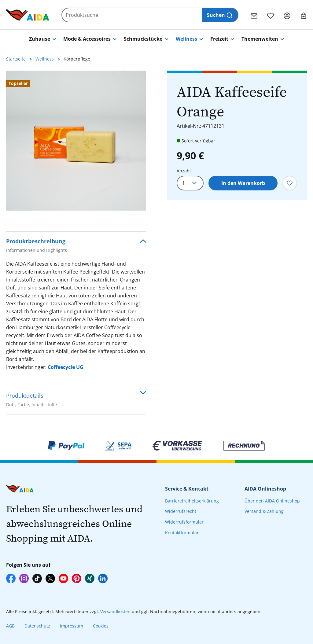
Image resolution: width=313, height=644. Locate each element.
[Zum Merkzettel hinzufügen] (290, 183)
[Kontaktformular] (254, 15)
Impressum (72, 626)
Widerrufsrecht (181, 511)
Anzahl (184, 171)
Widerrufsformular (184, 522)
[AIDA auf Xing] (90, 578)
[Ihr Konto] (287, 15)
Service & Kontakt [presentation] (187, 489)
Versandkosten (115, 611)
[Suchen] (220, 15)
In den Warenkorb (243, 183)
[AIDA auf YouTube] (63, 578)
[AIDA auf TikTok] (37, 578)
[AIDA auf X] (50, 578)
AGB (10, 626)
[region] (76, 141)
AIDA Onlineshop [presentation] (265, 489)
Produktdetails (31, 401)
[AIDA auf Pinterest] (77, 578)
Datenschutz (37, 626)
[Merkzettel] (271, 15)
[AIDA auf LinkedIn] (103, 578)
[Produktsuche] (132, 15)
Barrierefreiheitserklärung (192, 501)
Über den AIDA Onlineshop (272, 501)
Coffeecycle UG (66, 367)
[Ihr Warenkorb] (304, 15)
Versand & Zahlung (264, 511)
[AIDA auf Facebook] (11, 578)
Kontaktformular (182, 533)
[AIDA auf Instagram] (24, 578)
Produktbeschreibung (37, 246)
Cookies (101, 626)
